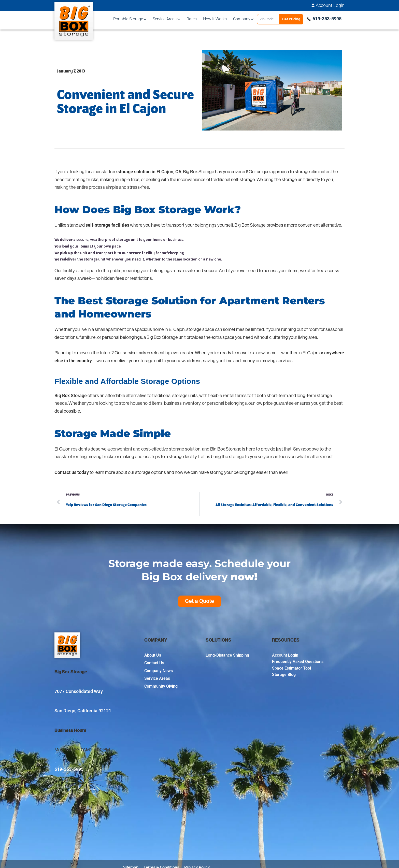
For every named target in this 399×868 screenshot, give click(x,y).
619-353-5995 (327, 19)
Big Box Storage (71, 395)
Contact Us (154, 663)
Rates (192, 19)
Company (242, 19)
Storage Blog (284, 675)
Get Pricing (291, 19)
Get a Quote (199, 601)
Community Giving (161, 686)
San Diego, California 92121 (83, 711)
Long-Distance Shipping (227, 655)
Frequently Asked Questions (298, 662)
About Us (153, 655)
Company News (159, 671)
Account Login (330, 5)
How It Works (215, 19)
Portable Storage (128, 19)
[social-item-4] (94, 792)
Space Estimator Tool (291, 668)
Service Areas (165, 19)
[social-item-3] (82, 792)
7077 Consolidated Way (79, 691)
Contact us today (72, 472)
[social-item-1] (59, 792)
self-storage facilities (107, 225)
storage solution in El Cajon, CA (149, 172)
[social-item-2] (71, 792)
